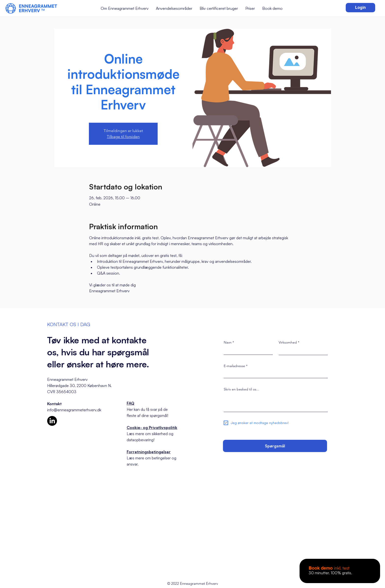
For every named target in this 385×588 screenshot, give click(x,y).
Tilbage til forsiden (123, 137)
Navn (228, 342)
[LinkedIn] (52, 421)
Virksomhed (288, 342)
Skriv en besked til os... (241, 389)
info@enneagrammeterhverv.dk (74, 410)
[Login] (360, 8)
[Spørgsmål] (275, 446)
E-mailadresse (234, 366)
